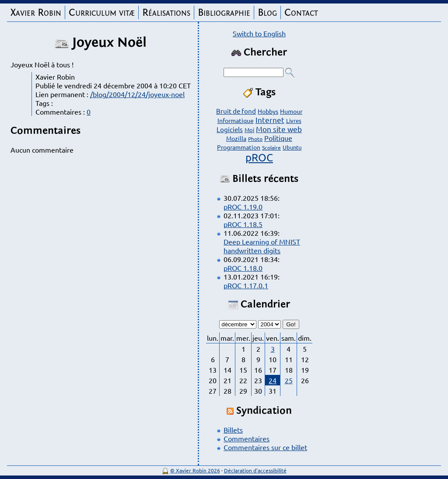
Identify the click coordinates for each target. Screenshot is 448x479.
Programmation (239, 147)
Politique (278, 138)
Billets (233, 430)
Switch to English (259, 33)
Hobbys (268, 111)
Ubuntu (292, 147)
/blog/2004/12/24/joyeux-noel (137, 94)
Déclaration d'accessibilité (255, 470)
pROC (259, 157)
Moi (249, 130)
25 (289, 380)
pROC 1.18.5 (243, 224)
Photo (255, 139)
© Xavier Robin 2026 (195, 470)
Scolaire (271, 147)
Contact (301, 12)
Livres (294, 121)
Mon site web (279, 129)
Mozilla (236, 138)
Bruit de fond (236, 111)
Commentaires (247, 438)
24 (273, 380)
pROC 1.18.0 (243, 268)
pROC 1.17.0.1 (246, 285)
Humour (291, 111)
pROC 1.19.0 (243, 206)
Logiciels (230, 129)
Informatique (236, 120)
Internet (270, 120)
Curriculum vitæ (102, 12)
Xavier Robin (36, 12)
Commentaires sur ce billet (265, 447)
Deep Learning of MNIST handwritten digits (262, 246)
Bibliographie (224, 12)
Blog (267, 12)
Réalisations (166, 12)
